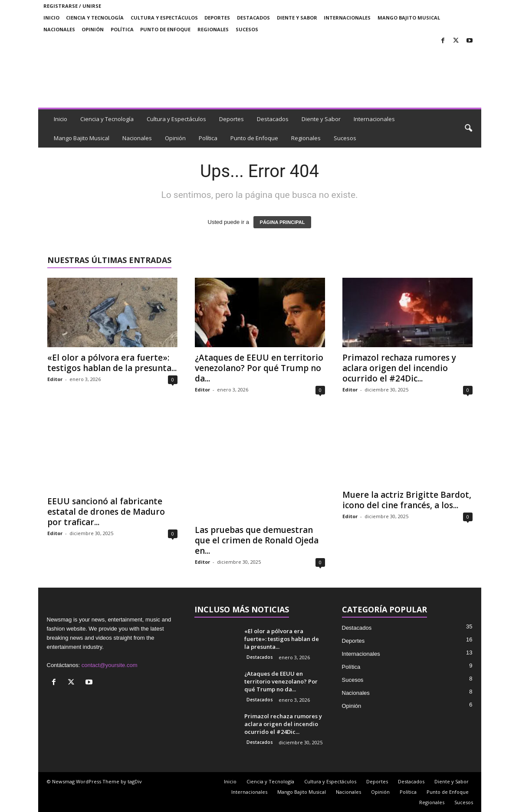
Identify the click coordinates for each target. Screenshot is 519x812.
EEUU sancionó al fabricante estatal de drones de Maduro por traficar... (106, 512)
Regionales (213, 29)
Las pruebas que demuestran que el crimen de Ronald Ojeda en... (257, 540)
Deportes (217, 18)
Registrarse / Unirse (72, 6)
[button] (468, 128)
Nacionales (59, 29)
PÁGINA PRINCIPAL (282, 222)
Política (122, 29)
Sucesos (247, 29)
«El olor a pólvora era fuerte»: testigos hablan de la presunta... (112, 363)
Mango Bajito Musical (409, 18)
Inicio (51, 18)
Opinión (93, 29)
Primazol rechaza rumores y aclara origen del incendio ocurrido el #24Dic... (399, 368)
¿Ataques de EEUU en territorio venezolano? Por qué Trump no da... (259, 368)
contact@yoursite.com (110, 665)
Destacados (253, 18)
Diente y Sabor (297, 18)
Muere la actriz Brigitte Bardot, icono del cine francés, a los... (407, 500)
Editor (55, 379)
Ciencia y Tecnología (95, 18)
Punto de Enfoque (165, 29)
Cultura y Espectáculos (164, 18)
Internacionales (347, 18)
